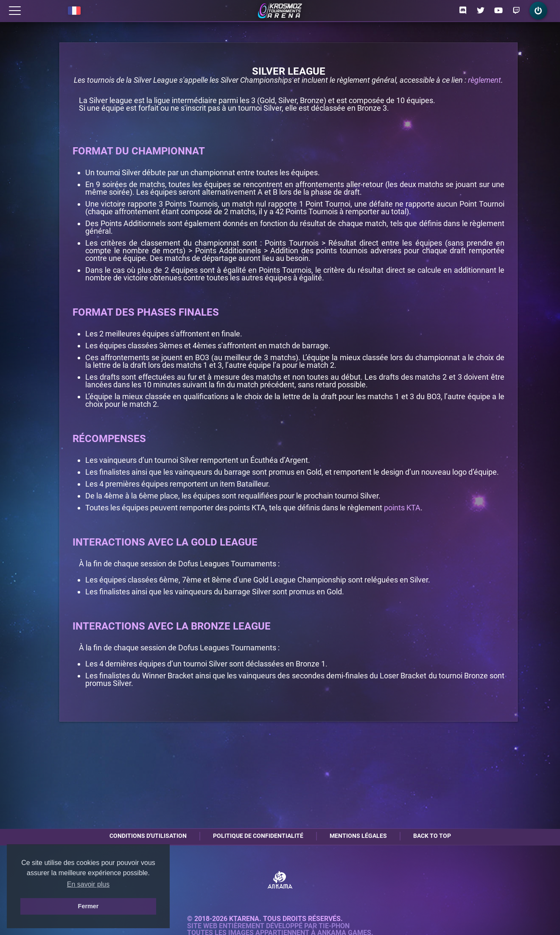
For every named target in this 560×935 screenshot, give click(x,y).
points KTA (402, 508)
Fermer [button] (88, 906)
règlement (484, 80)
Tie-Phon (334, 926)
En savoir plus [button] (88, 884)
